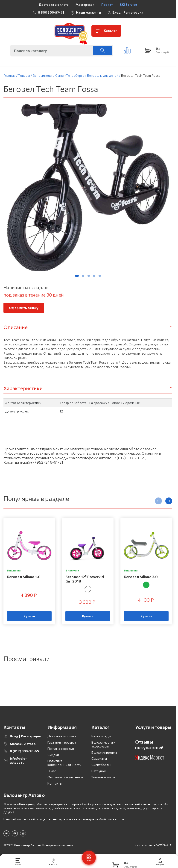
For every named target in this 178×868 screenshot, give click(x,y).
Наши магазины (88, 12)
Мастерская (85, 4)
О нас (52, 773)
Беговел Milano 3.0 (141, 579)
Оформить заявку (24, 310)
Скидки (53, 757)
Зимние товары (103, 779)
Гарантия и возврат (62, 745)
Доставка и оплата (54, 4)
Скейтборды (101, 767)
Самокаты (99, 761)
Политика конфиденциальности (65, 765)
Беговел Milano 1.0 (24, 579)
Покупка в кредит (61, 751)
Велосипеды (101, 738)
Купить (29, 618)
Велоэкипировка (104, 755)
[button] (77, 278)
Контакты (55, 786)
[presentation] (158, 503)
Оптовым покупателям (65, 779)
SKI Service (128, 4)
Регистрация (133, 12)
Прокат (107, 4)
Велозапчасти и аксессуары (103, 747)
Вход (117, 12)
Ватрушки (99, 773)
